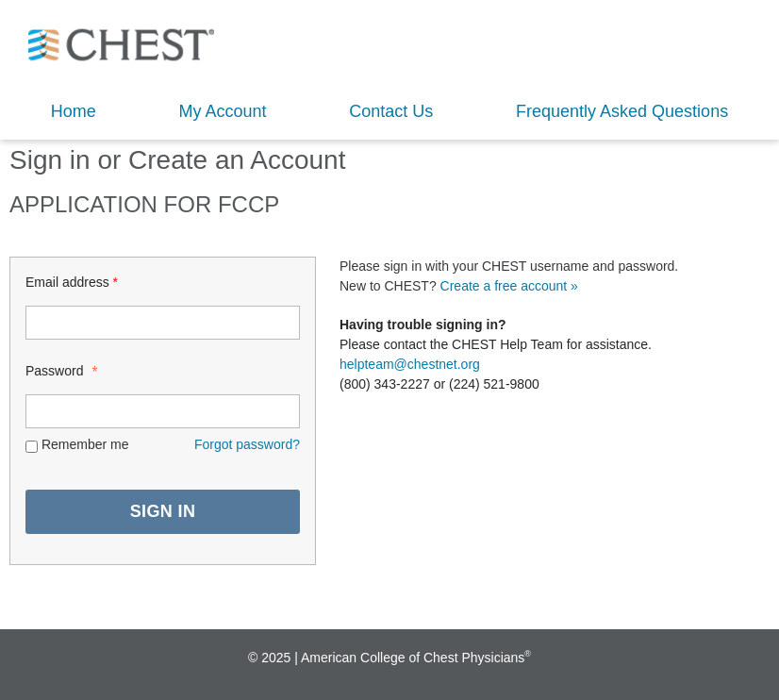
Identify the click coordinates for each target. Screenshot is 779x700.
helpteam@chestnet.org (410, 364)
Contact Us (391, 111)
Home (74, 111)
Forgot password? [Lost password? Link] (247, 444)
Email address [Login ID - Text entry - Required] (72, 282)
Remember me (85, 444)
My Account (223, 111)
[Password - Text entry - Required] (163, 411)
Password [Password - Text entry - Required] (60, 370)
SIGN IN (163, 511)
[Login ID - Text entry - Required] (163, 323)
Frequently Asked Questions (622, 111)
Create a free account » (509, 286)
